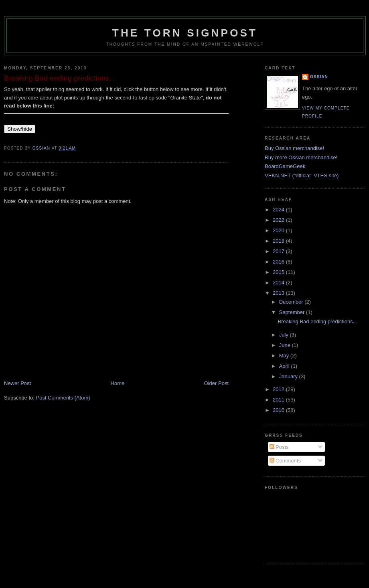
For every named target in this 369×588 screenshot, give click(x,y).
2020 (279, 230)
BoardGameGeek (285, 166)
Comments (285, 461)
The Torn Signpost (185, 33)
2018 (279, 241)
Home (118, 383)
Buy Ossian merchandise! (294, 148)
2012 (279, 389)
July (285, 335)
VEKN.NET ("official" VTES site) (302, 175)
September (293, 312)
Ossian (319, 77)
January (289, 376)
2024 (279, 210)
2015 (279, 272)
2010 (279, 410)
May (285, 356)
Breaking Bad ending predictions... (317, 321)
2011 (279, 400)
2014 (279, 283)
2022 (279, 220)
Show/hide (20, 129)
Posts (279, 447)
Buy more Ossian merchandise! (301, 157)
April (285, 366)
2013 (279, 293)
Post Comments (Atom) (63, 398)
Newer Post (17, 383)
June (286, 345)
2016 (279, 262)
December (292, 302)
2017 (279, 251)
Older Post (216, 383)
